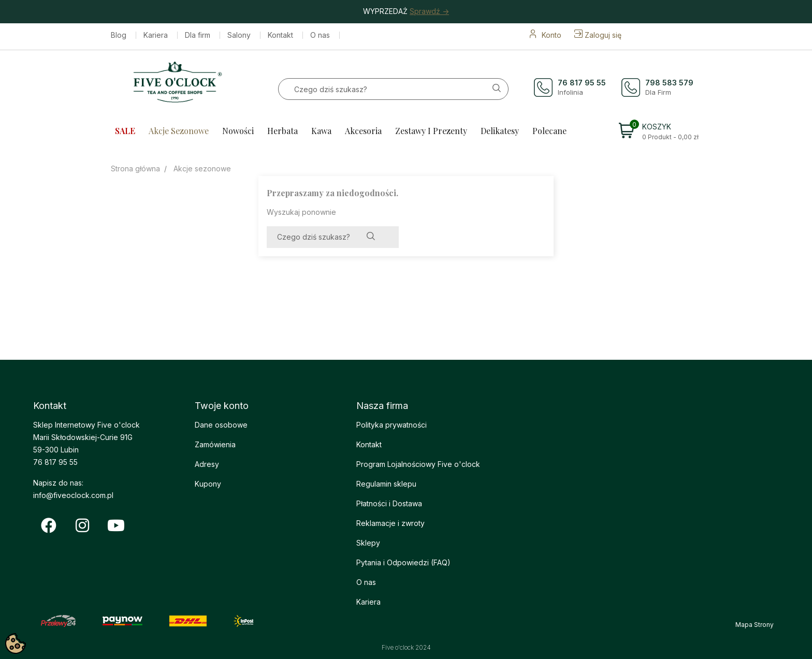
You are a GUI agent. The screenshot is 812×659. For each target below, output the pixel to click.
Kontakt (280, 35)
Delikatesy (500, 131)
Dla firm (198, 35)
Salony (239, 35)
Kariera (156, 35)
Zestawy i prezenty (431, 131)
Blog (119, 35)
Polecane (549, 131)
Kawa (321, 131)
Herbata (282, 131)
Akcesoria (363, 131)
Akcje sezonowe (179, 131)
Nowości (238, 131)
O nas (320, 35)
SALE (125, 131)
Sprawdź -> (429, 11)
